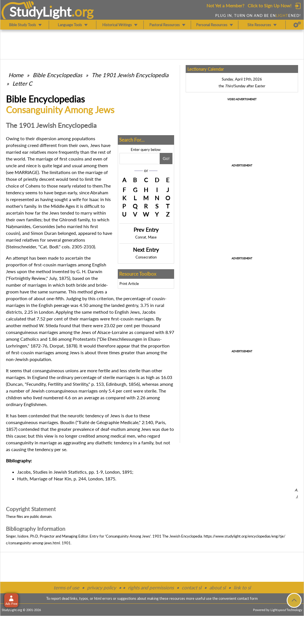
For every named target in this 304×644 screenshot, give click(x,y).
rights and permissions (151, 588)
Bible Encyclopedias (57, 75)
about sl (218, 588)
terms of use (66, 588)
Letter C (22, 83)
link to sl (242, 588)
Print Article (129, 284)
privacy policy (102, 588)
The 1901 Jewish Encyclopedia (130, 75)
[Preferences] (297, 25)
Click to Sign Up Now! (269, 5)
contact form (248, 598)
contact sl (192, 588)
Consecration (146, 257)
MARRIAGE (26, 172)
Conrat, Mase (146, 237)
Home (16, 75)
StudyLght (40, 12)
